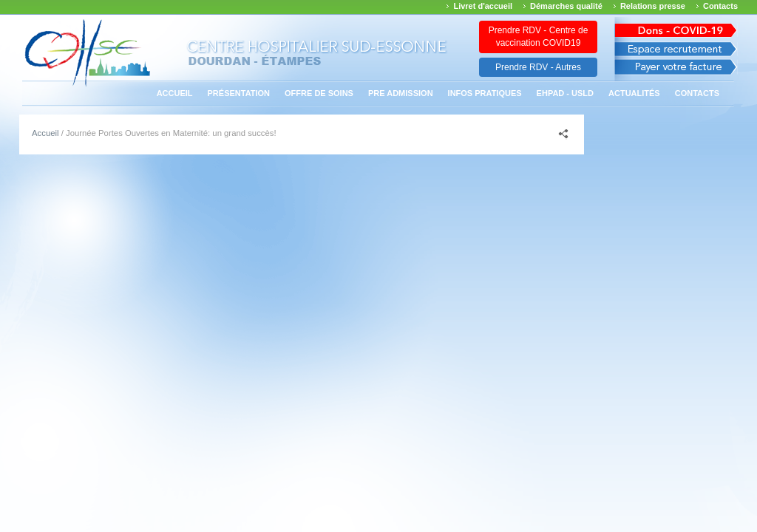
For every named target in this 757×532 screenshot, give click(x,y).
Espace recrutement (676, 49)
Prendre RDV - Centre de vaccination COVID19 (539, 37)
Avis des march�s (676, 28)
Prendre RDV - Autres (538, 67)
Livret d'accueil (483, 6)
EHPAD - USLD (565, 93)
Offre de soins (319, 93)
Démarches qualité (566, 6)
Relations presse (653, 6)
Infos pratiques (485, 93)
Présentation (239, 93)
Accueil (175, 93)
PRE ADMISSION (401, 93)
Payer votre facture (676, 71)
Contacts (720, 6)
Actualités (634, 93)
